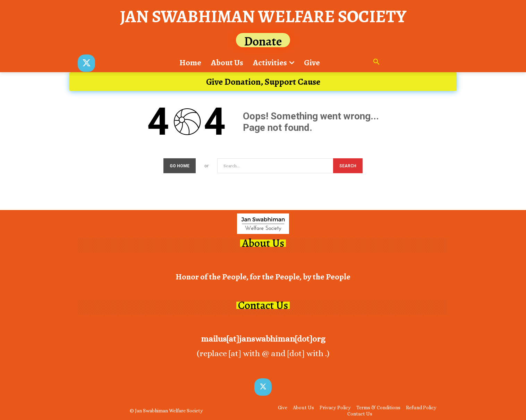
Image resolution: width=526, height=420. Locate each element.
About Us (263, 243)
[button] (376, 62)
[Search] (348, 166)
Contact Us (263, 306)
